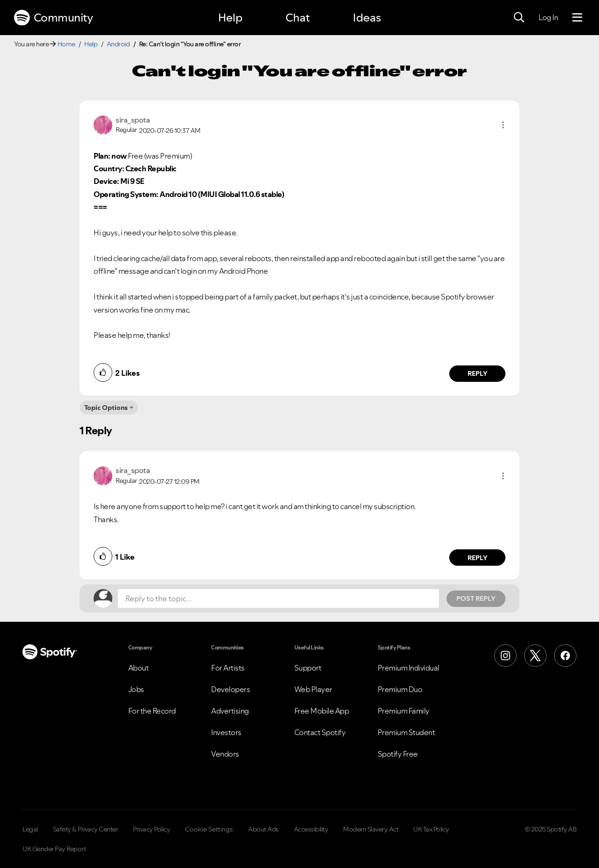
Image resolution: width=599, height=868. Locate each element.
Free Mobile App (322, 711)
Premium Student (406, 732)
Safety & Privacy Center (86, 829)
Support (308, 668)
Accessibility (311, 829)
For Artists (228, 668)
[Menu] (577, 18)
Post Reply (476, 598)
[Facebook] (565, 656)
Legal (30, 829)
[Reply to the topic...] (278, 598)
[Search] (519, 18)
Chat (298, 18)
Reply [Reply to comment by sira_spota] (478, 373)
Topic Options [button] (106, 408)
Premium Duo (400, 689)
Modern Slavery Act (371, 829)
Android (118, 44)
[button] (503, 125)
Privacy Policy (151, 829)
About (139, 668)
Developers (230, 689)
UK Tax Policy (431, 829)
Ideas (367, 18)
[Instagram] (505, 656)
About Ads (263, 829)
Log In (548, 17)
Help (230, 18)
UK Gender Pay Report (54, 849)
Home (66, 44)
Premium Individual (409, 668)
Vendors (225, 754)
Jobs (136, 689)
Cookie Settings (209, 829)
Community (53, 18)
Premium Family (404, 711)
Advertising (230, 711)
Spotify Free (398, 754)
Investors (226, 732)
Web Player (313, 689)
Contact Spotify (320, 732)
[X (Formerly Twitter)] (535, 656)
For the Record (152, 711)
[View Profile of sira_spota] (133, 120)
